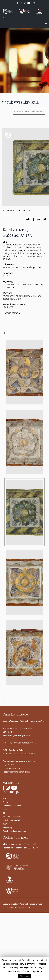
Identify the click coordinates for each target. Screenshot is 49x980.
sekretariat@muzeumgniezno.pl (17, 736)
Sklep (5, 798)
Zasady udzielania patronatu (14, 831)
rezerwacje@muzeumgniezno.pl (17, 772)
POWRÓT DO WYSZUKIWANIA (29, 112)
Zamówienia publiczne (12, 806)
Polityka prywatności (11, 820)
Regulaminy (7, 827)
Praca (5, 809)
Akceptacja (24, 976)
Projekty (6, 802)
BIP (4, 813)
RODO (5, 824)
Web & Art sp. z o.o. (27, 908)
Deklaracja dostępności (12, 817)
